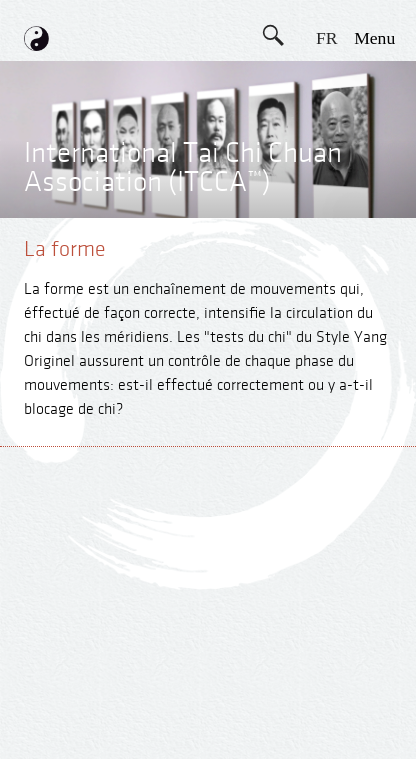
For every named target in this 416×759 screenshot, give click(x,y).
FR (327, 38)
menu (374, 38)
